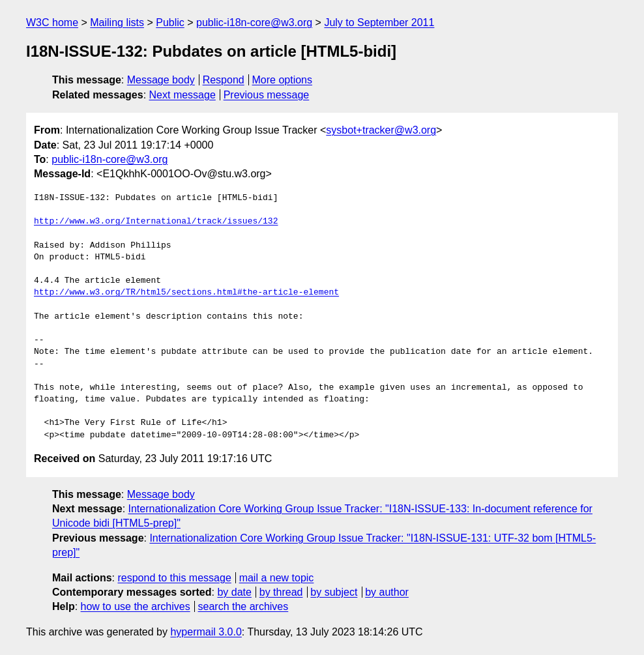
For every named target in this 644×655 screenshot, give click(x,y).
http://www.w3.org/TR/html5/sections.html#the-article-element (186, 293)
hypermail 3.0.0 (206, 632)
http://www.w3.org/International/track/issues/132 (156, 222)
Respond (224, 80)
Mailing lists (117, 22)
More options (283, 80)
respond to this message (174, 578)
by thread (281, 592)
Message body (161, 80)
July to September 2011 (379, 22)
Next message (183, 95)
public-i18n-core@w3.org (254, 22)
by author (387, 592)
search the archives (243, 606)
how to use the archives (136, 606)
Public (170, 22)
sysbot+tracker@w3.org (381, 130)
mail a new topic (277, 578)
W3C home (52, 22)
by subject (334, 592)
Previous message (267, 95)
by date (234, 592)
